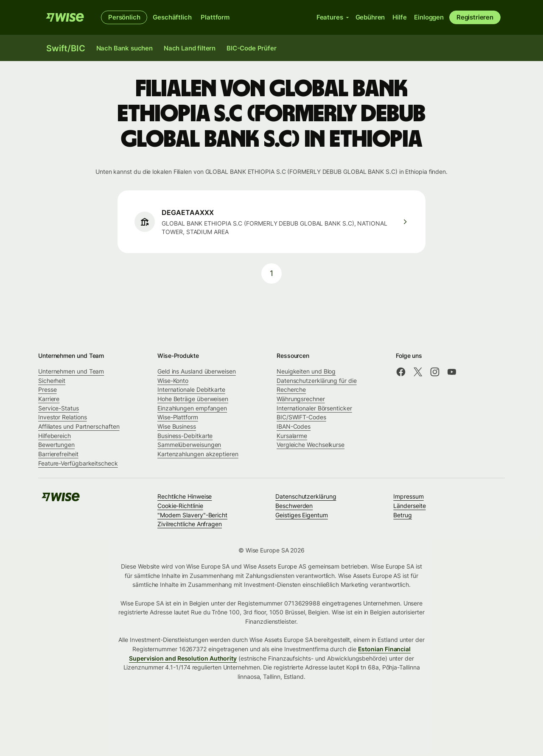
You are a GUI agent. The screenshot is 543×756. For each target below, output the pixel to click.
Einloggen (429, 17)
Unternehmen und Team (71, 371)
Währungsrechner (301, 399)
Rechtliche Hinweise (185, 496)
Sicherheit (52, 381)
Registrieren (475, 17)
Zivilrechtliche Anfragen (190, 524)
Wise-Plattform (178, 417)
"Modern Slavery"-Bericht (192, 515)
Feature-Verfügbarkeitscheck (78, 463)
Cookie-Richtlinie (180, 506)
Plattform (215, 17)
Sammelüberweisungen (189, 445)
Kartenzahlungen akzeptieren (198, 454)
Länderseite (409, 506)
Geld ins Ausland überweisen (197, 371)
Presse (48, 389)
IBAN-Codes (294, 426)
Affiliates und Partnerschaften (79, 426)
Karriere (49, 399)
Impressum (408, 496)
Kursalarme (292, 436)
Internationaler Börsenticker (314, 408)
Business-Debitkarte (185, 436)
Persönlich (124, 17)
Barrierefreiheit (58, 454)
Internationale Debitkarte (191, 389)
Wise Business (177, 426)
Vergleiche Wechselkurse (311, 445)
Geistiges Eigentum (302, 515)
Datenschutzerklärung (306, 496)
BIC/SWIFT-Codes (301, 417)
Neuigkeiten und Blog (306, 371)
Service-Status (59, 408)
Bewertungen (56, 445)
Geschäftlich (172, 17)
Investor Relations (63, 417)
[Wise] (65, 17)
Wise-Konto (173, 381)
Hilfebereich (55, 436)
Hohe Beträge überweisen (193, 399)
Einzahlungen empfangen (192, 408)
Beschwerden (294, 506)
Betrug (403, 515)
